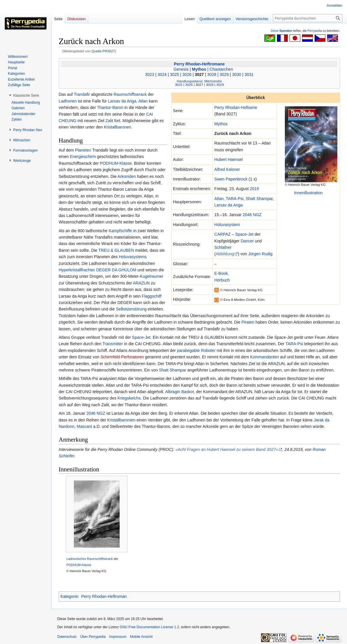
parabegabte (188, 350)
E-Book (221, 273)
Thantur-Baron (110, 107)
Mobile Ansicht (141, 637)
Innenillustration (308, 193)
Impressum (118, 637)
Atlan (219, 199)
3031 (249, 74)
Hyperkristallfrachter (77, 270)
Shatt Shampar (259, 199)
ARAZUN (141, 283)
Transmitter (113, 344)
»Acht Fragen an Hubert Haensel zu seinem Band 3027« (227, 449)
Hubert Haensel (228, 159)
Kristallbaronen (117, 127)
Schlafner (223, 247)
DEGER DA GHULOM (116, 270)
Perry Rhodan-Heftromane (199, 64)
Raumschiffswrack (130, 94)
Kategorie (69, 596)
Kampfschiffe (120, 231)
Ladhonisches (76, 559)
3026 (187, 74)
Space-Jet (244, 234)
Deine (281, 31)
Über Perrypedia (93, 637)
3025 (174, 74)
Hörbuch (222, 280)
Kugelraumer (152, 276)
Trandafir (82, 94)
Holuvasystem (227, 225)
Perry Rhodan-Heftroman (104, 596)
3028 (212, 74)
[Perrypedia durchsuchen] (308, 18)
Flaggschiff (152, 296)
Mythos (199, 69)
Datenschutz (67, 637)
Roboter (208, 350)
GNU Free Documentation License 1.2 (149, 627)
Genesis (181, 69)
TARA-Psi (235, 199)
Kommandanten (265, 357)
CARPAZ (222, 234)
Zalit (109, 121)
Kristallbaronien (122, 420)
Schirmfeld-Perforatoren (122, 357)
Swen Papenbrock (231, 179)
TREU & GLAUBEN (116, 250)
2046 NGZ (252, 215)
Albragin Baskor (179, 392)
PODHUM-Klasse (116, 163)
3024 (162, 74)
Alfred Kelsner (227, 169)
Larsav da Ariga (228, 205)
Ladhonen (68, 101)
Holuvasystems (133, 257)
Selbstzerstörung (131, 309)
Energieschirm (83, 157)
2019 (254, 189)
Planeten (83, 150)
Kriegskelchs (129, 398)
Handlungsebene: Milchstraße (199, 81)
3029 (224, 74)
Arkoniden (127, 176)
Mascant (84, 426)
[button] (26, 96)
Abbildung (225, 254)
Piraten (248, 322)
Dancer (247, 241)
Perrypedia (315, 31)
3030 (237, 74)
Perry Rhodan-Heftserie (236, 107)
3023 (150, 74)
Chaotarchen (221, 69)
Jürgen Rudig (260, 254)
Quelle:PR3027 (103, 51)
